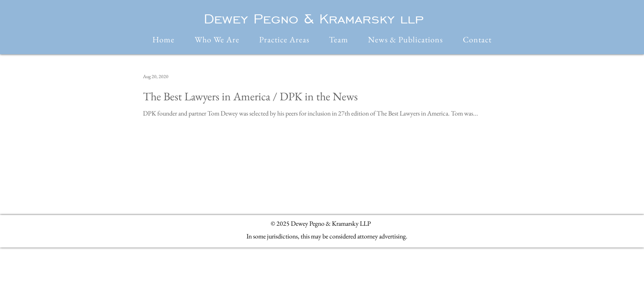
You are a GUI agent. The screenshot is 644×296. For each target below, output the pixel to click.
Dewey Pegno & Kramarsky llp (314, 18)
